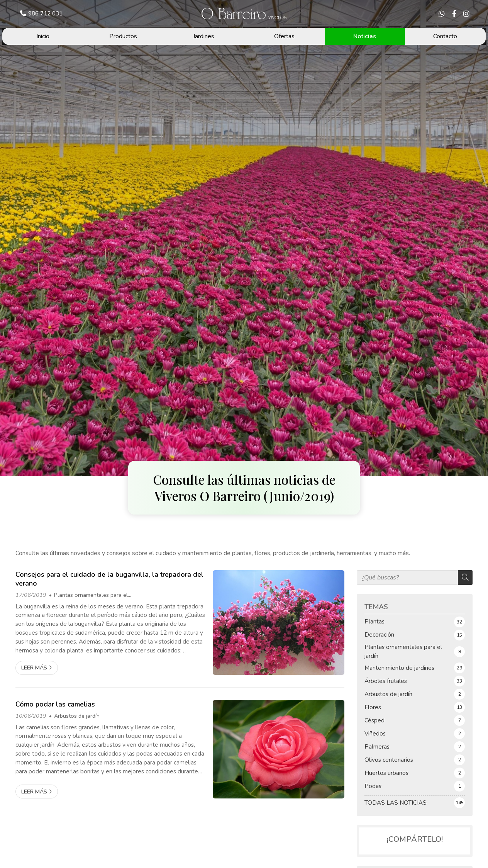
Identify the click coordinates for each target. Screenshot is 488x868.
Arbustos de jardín (77, 716)
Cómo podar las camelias (55, 704)
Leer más (34, 668)
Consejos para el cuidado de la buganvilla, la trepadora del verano (109, 579)
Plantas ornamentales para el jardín (88, 595)
